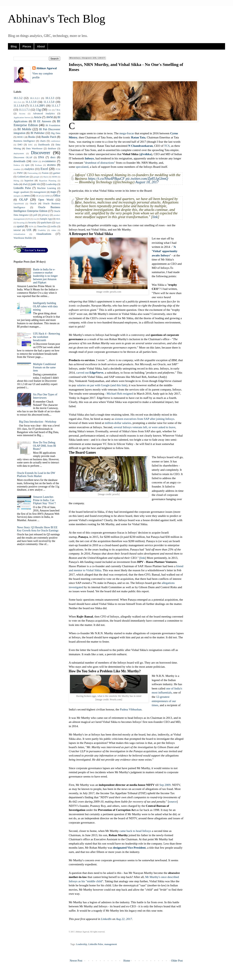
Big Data (56, 133)
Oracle (33, 204)
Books (32, 137)
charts (43, 141)
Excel (44, 169)
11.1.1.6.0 (19, 106)
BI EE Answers (42, 121)
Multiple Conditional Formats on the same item (44, 367)
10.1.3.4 (17, 102)
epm (27, 165)
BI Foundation (53, 125)
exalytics (29, 169)
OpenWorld (19, 204)
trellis (54, 226)
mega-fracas (127, 133)
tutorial (17, 230)
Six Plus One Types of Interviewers (45, 396)
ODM (47, 196)
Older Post (177, 961)
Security (32, 223)
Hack (46, 177)
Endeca (17, 165)
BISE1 (21, 137)
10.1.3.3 (50, 98)
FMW (20, 173)
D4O (20, 145)
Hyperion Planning (48, 181)
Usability (42, 230)
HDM (54, 177)
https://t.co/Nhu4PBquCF (106, 179)
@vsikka (146, 154)
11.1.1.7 (56, 106)
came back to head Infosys (135, 831)
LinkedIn (106, 919)
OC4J (38, 196)
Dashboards (44, 145)
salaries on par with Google (93, 385)
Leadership (82, 944)
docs (53, 157)
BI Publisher (37, 133)
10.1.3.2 (18, 98)
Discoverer (41, 153)
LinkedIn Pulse (96, 944)
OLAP (23, 200)
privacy (45, 215)
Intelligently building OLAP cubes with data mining (45, 306)
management (110, 944)
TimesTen (42, 226)
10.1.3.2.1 (35, 98)
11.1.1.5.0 (49, 102)
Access (22, 114)
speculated (82, 167)
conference (55, 141)
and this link (119, 385)
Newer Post (76, 961)
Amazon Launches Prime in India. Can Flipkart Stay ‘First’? (44, 500)
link (155, 217)
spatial (20, 226)
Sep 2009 (165, 785)
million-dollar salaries (118, 423)
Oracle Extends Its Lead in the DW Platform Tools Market (36, 475)
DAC (30, 145)
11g (38, 110)
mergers (17, 196)
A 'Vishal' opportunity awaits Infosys (164, 251)
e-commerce (49, 161)
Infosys (89, 158)
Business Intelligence (24, 141)
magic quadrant (21, 192)
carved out (90, 373)
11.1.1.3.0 (31, 102)
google (36, 177)
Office (57, 196)
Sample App (46, 219)
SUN (31, 226)
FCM (58, 169)
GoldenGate (23, 177)
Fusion (45, 173)
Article (38, 117)
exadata (17, 169)
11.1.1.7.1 (24, 110)
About (41, 46)
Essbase (38, 165)
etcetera (51, 165)
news (27, 196)
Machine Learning (47, 188)
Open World (46, 200)
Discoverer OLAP (23, 157)
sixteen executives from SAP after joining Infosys (144, 419)
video (54, 230)
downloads (20, 161)
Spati (58, 223)
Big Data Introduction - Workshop (38, 422)
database (52, 148)
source (173, 801)
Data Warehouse (34, 148)
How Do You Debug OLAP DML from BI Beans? (44, 446)
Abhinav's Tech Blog (57, 19)
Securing (21, 223)
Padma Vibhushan (131, 709)
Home (127, 961)
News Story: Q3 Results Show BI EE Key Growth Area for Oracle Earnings (38, 529)
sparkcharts (46, 223)
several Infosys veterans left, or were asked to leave (144, 427)
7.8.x (58, 110)
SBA (58, 219)
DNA (41, 157)
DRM (35, 161)
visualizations (44, 234)
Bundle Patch (49, 137)
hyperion (29, 181)
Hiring (16, 181)
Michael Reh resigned (120, 393)
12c (50, 110)
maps (53, 192)
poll (35, 215)
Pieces (27, 46)
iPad (25, 184)
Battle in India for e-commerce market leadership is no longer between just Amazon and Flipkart (45, 276)
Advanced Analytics (44, 114)
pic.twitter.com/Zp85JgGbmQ (147, 179)
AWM (49, 117)
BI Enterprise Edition (37, 123)
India (16, 184)
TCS (167, 146)
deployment (19, 153)
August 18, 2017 (147, 182)
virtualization (19, 234)
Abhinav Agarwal (47, 68)
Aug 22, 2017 (124, 919)
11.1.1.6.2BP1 (37, 106)
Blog (14, 46)
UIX (29, 230)
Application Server (22, 117)
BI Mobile (24, 129)
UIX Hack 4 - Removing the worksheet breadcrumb (46, 337)
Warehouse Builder (23, 238)
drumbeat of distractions (100, 163)
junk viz (36, 184)
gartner (57, 173)
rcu (35, 219)
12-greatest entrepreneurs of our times (164, 701)
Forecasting (33, 173)
